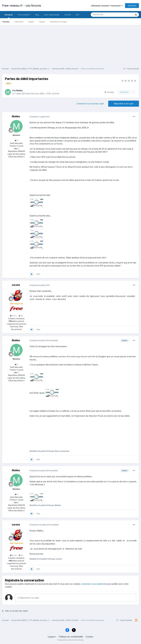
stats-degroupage (52, 15)
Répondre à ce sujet (124, 104)
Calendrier (19, 22)
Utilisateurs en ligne (58, 22)
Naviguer (9, 16)
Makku (19, 90)
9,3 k (13, 316)
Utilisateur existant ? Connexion (107, 6)
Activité (68, 15)
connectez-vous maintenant (94, 584)
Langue (52, 637)
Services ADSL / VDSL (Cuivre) (45, 94)
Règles (31, 22)
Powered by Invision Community (70, 640)
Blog (37, 15)
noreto (16, 285)
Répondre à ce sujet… (29, 598)
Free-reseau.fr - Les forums (22, 6)
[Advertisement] (70, 44)
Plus (78, 15)
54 (21, 316)
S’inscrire (132, 6)
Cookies (89, 637)
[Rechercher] (106, 15)
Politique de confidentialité (71, 637)
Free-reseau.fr (24, 15)
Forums (6, 22)
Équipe (42, 22)
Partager (109, 92)
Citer (38, 274)
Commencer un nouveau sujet (90, 104)
